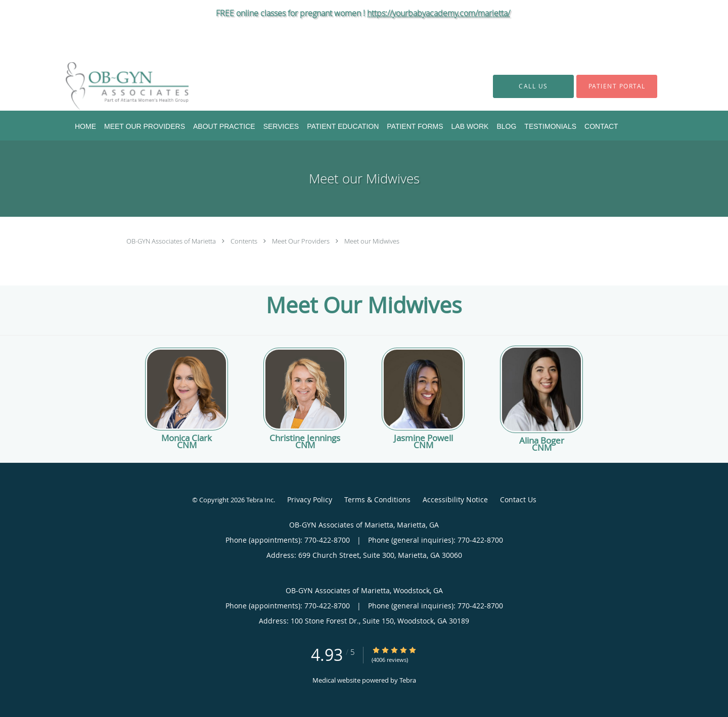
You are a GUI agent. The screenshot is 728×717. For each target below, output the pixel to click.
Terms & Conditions (377, 499)
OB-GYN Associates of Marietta (172, 241)
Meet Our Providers (302, 241)
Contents (245, 241)
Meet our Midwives (372, 241)
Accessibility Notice (455, 499)
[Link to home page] (112, 86)
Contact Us (518, 499)
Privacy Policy (310, 499)
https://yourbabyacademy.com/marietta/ (439, 13)
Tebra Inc (260, 500)
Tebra (408, 680)
